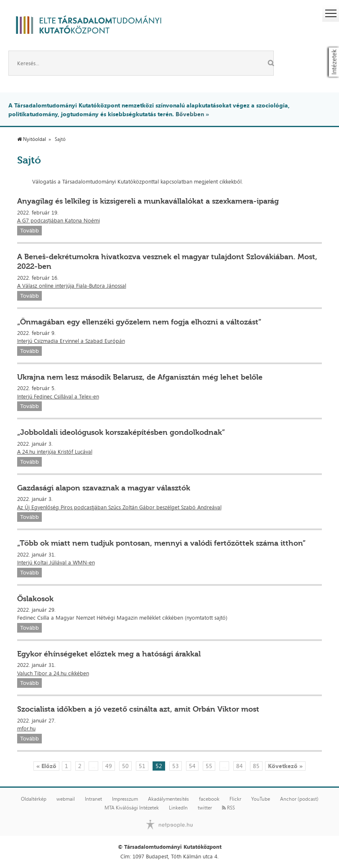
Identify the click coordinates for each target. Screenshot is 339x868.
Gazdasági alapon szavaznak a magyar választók (104, 488)
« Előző (46, 766)
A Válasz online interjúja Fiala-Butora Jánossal (72, 286)
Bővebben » (192, 114)
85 (256, 766)
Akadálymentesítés (168, 799)
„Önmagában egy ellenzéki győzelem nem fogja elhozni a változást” (139, 322)
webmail (66, 799)
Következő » (285, 766)
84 (240, 766)
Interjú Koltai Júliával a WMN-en (56, 562)
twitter (205, 808)
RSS (228, 808)
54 (192, 766)
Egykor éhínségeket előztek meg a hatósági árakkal (109, 654)
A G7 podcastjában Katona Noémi (59, 220)
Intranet (93, 799)
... (93, 766)
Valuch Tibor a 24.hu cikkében (53, 673)
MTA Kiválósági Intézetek (132, 808)
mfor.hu (26, 728)
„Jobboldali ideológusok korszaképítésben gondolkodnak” (121, 432)
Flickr (235, 799)
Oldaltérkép (34, 799)
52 (159, 766)
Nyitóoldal (32, 139)
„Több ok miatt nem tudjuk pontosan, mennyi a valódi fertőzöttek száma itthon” (161, 543)
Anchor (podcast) (299, 799)
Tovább (29, 231)
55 (209, 766)
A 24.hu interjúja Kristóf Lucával (55, 452)
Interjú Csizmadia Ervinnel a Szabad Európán (71, 341)
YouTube (261, 799)
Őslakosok (35, 599)
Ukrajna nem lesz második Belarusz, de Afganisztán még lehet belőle (140, 377)
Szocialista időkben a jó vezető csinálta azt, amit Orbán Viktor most (138, 709)
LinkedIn (178, 808)
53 (176, 766)
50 (125, 766)
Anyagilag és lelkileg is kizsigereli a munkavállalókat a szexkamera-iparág (148, 201)
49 (109, 766)
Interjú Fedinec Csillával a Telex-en (58, 396)
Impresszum (125, 799)
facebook (209, 799)
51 (142, 766)
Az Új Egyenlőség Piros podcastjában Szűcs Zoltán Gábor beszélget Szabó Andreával (119, 507)
